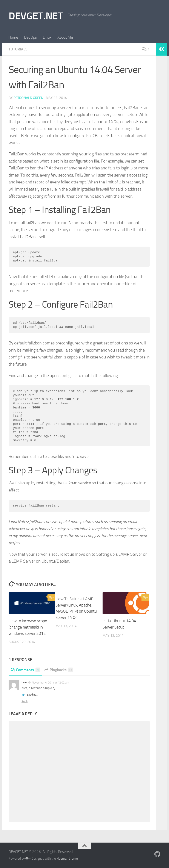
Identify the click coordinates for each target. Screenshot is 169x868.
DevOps (30, 37)
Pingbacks (59, 670)
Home (13, 37)
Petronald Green (28, 98)
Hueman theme (67, 859)
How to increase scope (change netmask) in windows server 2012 (28, 627)
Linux (47, 37)
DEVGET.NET (36, 16)
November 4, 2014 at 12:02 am (50, 683)
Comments (25, 670)
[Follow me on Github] (157, 854)
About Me (65, 37)
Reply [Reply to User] (25, 701)
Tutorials (18, 49)
